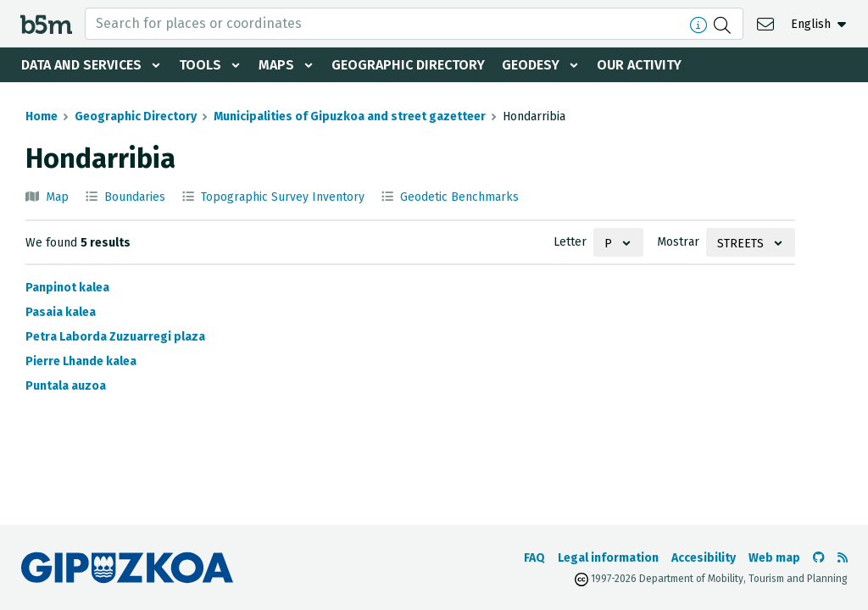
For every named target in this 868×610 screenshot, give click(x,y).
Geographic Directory (408, 65)
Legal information (608, 558)
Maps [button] (276, 65)
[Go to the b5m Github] (819, 558)
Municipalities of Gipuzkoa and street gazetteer (350, 116)
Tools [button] (200, 65)
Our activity (639, 65)
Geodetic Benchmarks (459, 197)
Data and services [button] (81, 65)
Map (57, 197)
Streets (740, 244)
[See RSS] (843, 558)
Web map (774, 558)
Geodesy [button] (531, 65)
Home (42, 116)
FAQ (534, 558)
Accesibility (704, 558)
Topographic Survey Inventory (283, 197)
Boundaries (135, 197)
